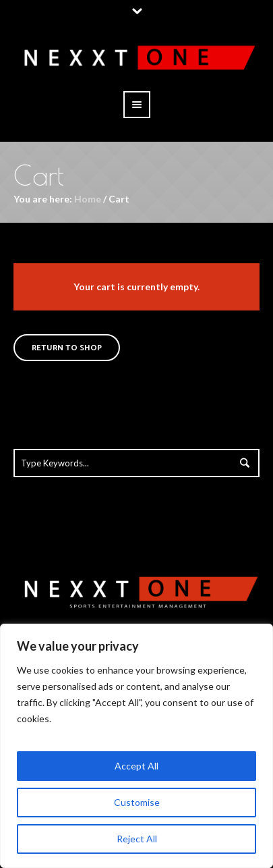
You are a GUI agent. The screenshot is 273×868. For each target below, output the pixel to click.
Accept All (136, 766)
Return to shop (67, 348)
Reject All (137, 839)
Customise (137, 802)
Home (88, 199)
